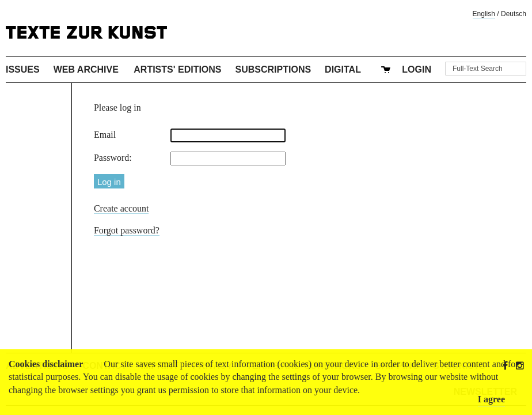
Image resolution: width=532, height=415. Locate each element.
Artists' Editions (177, 69)
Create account (121, 208)
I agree (491, 399)
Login (417, 69)
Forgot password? (127, 230)
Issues (23, 69)
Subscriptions (273, 69)
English (484, 14)
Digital (343, 69)
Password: (113, 158)
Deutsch (514, 14)
